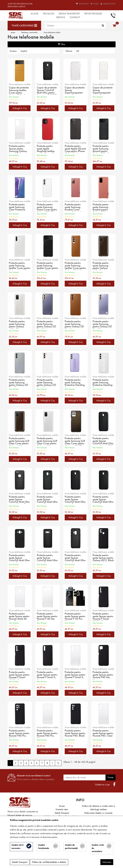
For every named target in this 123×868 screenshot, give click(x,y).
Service (61, 17)
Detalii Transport (69, 14)
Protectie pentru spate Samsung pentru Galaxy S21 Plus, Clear (103, 324)
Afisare (69, 51)
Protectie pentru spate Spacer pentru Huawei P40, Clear (103, 733)
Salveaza (107, 863)
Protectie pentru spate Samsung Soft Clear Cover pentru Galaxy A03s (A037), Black (19, 441)
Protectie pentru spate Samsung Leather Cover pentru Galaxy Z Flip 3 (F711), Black (47, 266)
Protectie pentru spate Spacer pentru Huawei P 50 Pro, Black (75, 617)
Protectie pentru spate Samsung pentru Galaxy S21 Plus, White (47, 383)
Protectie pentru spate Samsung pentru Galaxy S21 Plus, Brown (75, 324)
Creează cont (108, 4)
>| (58, 763)
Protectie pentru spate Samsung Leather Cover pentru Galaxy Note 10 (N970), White (20, 266)
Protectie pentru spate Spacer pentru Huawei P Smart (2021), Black (103, 617)
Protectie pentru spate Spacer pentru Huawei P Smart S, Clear (75, 675)
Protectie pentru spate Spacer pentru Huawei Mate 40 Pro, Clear (19, 617)
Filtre (62, 44)
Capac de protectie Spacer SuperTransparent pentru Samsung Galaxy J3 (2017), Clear (75, 90)
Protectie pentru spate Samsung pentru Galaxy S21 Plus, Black (47, 324)
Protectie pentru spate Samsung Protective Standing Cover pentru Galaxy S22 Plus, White (103, 383)
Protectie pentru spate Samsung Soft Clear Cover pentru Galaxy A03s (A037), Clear (47, 441)
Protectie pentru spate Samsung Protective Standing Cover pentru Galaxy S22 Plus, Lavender (75, 383)
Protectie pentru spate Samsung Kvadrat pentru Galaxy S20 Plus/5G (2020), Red (102, 207)
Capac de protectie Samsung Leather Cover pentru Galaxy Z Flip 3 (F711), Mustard (19, 90)
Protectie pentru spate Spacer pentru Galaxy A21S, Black (103, 558)
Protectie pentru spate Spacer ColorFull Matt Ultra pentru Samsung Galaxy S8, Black (47, 558)
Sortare (13, 51)
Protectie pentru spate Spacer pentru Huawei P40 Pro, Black (19, 733)
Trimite (111, 777)
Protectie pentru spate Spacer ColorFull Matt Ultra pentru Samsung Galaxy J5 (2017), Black (75, 500)
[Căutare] (103, 26)
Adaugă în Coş (20, 108)
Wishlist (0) (82, 4)
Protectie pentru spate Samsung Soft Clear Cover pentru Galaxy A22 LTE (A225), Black (75, 441)
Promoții (49, 14)
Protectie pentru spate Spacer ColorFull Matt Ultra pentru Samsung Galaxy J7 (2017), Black (103, 500)
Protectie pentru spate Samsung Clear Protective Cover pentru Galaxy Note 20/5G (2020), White (18, 207)
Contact (75, 17)
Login (95, 4)
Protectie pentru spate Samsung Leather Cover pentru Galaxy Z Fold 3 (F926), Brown (73, 266)
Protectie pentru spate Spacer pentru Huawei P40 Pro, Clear (47, 733)
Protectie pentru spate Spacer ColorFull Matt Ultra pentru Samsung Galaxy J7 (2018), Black (20, 558)
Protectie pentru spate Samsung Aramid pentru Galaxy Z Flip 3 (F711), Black (101, 149)
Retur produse (93, 14)
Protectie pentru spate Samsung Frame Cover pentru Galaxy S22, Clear (47, 207)
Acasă (35, 14)
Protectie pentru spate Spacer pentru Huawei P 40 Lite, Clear (47, 617)
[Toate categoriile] (24, 26)
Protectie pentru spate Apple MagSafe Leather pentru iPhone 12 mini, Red (46, 149)
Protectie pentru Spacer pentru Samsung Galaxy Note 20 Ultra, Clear (18, 149)
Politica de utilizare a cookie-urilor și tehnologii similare (98, 808)
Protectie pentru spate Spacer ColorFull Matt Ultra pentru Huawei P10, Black (103, 441)
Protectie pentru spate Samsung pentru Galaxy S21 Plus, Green (19, 383)
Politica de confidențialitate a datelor (49, 863)
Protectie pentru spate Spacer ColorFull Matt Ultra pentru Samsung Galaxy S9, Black (75, 558)
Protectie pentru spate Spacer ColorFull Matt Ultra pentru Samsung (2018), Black (47, 500)
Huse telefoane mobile (52, 32)
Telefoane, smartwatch (29, 32)
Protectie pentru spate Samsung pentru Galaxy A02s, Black (101, 266)
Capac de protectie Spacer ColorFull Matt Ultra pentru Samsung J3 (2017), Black (47, 90)
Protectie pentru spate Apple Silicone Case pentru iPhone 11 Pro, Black (73, 149)
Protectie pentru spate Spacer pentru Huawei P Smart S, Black (47, 675)
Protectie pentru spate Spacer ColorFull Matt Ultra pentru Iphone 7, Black (20, 500)
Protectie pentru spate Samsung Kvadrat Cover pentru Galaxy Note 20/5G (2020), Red (75, 207)
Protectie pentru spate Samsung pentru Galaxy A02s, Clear (17, 324)
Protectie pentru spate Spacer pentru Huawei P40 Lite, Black (103, 675)
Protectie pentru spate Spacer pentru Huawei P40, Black (75, 733)
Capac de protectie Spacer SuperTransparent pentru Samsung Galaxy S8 (103, 90)
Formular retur (62, 809)
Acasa (13, 32)
